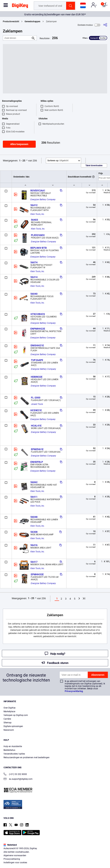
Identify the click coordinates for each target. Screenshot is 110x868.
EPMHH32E (37, 574)
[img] (20, 6)
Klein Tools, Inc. (37, 214)
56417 (34, 562)
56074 (34, 262)
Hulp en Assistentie (13, 746)
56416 (34, 545)
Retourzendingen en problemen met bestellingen (27, 757)
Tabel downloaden (94, 165)
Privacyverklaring (74, 691)
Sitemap (8, 723)
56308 (34, 532)
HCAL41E (36, 426)
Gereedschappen (32, 22)
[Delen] (105, 25)
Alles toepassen (19, 144)
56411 (34, 497)
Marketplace (9, 711)
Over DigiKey (10, 708)
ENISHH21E (37, 345)
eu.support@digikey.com (18, 779)
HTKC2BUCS (38, 314)
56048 (34, 517)
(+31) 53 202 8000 (15, 775)
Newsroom (9, 730)
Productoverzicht (11, 22)
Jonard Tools (37, 404)
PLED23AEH (38, 235)
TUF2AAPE (37, 360)
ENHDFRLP (37, 462)
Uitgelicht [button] (58, 161)
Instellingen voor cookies (15, 863)
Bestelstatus (9, 750)
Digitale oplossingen (13, 726)
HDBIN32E (37, 377)
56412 (34, 205)
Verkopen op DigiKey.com (16, 715)
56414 (34, 277)
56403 (34, 220)
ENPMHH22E (38, 329)
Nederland (10, 845)
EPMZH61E (37, 449)
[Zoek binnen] (17, 38)
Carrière (7, 719)
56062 (34, 482)
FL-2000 (36, 398)
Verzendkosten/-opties (14, 754)
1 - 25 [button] (22, 161)
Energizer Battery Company (43, 200)
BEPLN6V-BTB (39, 248)
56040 (34, 294)
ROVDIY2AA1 (38, 191)
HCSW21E (36, 410)
